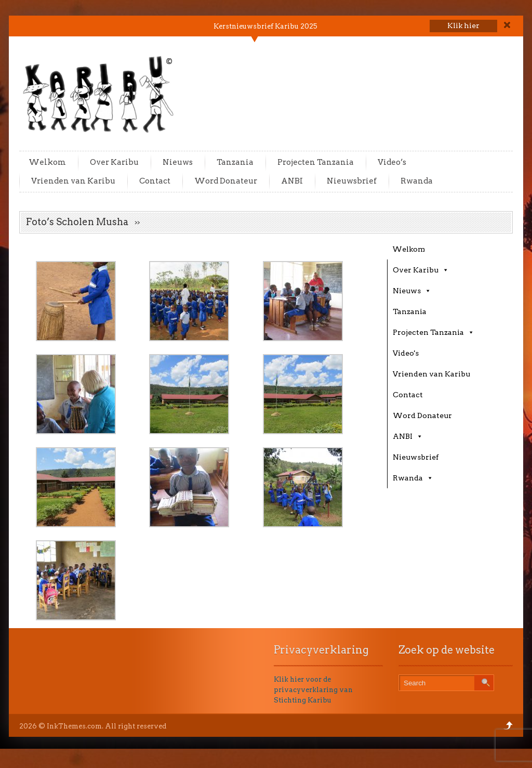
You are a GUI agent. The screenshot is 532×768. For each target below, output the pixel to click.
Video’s (392, 162)
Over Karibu (114, 162)
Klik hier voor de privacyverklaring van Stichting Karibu (313, 690)
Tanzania (235, 162)
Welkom (47, 162)
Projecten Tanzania (316, 162)
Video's (406, 353)
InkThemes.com (74, 726)
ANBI (292, 181)
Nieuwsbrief (352, 181)
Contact (155, 181)
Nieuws (178, 162)
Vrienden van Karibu (73, 181)
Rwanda (417, 181)
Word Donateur (226, 181)
